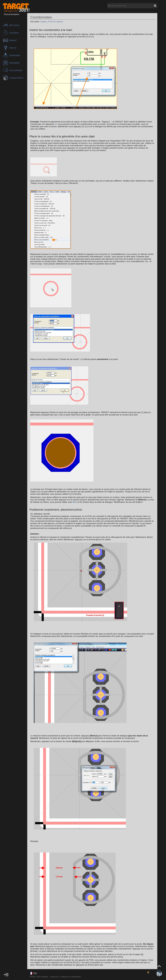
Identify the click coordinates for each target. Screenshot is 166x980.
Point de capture (56, 22)
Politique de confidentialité (71, 977)
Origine (44, 22)
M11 (75, 502)
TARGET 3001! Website (39, 977)
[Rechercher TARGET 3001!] (130, 6)
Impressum (55, 977)
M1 (56, 124)
